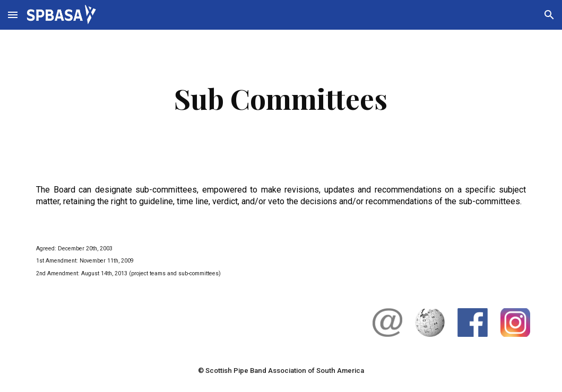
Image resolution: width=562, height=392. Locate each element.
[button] (13, 15)
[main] (281, 98)
